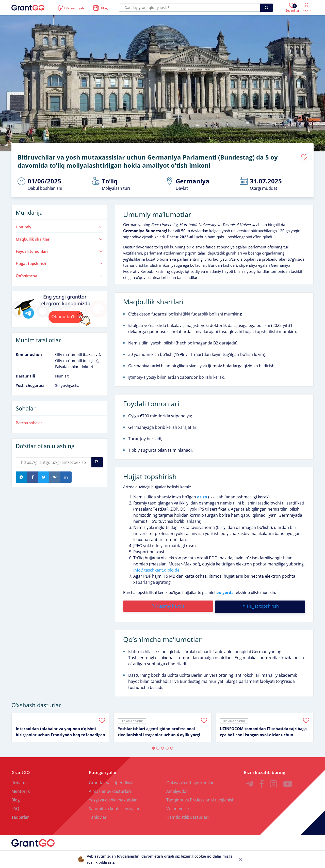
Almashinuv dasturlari (110, 789)
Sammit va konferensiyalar (114, 807)
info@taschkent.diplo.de (156, 569)
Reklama (20, 781)
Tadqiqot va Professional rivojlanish (200, 798)
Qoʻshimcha (59, 275)
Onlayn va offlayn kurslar (190, 781)
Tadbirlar (20, 815)
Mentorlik (21, 789)
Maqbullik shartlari (59, 238)
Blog (16, 798)
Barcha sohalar (29, 422)
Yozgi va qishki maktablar (113, 798)
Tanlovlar (98, 815)
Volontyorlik (178, 807)
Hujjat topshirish (59, 262)
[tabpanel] (60, 725)
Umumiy (59, 226)
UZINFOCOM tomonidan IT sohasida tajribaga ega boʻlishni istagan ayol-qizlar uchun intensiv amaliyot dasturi (263, 730)
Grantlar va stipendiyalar (113, 781)
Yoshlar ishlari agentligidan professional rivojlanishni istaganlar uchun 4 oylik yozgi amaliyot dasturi (159, 730)
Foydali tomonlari (59, 250)
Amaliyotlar (177, 789)
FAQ (15, 807)
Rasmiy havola (168, 605)
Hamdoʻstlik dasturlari (188, 815)
